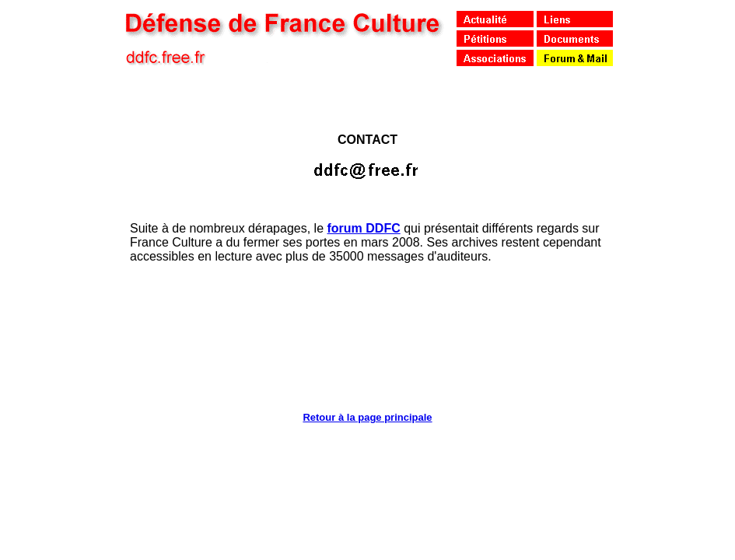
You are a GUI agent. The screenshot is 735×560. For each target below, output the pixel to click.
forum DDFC (364, 228)
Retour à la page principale (367, 417)
